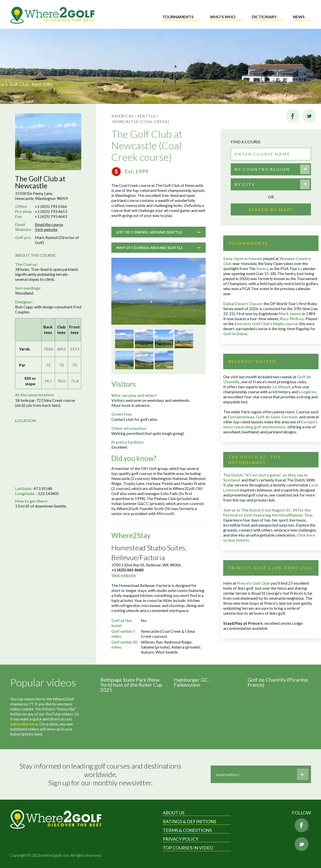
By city (245, 184)
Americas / (124, 116)
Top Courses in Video (188, 848)
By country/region (262, 169)
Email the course (49, 224)
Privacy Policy (181, 839)
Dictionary (264, 17)
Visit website (46, 229)
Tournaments (178, 17)
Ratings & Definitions (189, 821)
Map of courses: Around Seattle (158, 248)
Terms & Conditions (187, 830)
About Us (174, 813)
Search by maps (271, 210)
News (299, 17)
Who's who (223, 17)
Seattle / (148, 116)
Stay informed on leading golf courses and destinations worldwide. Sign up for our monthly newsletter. (101, 774)
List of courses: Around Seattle (158, 232)
